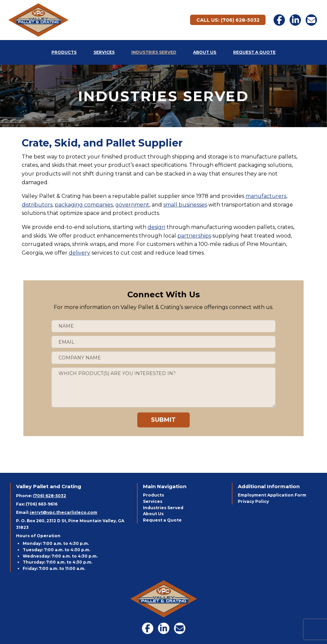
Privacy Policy (253, 501)
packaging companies (84, 205)
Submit (163, 420)
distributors (37, 205)
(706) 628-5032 (50, 496)
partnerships (194, 236)
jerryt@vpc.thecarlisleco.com (64, 512)
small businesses (185, 205)
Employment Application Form (272, 495)
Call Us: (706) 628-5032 (228, 20)
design (156, 227)
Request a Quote (162, 520)
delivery (79, 253)
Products (153, 495)
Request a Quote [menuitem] (254, 52)
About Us (153, 514)
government (132, 205)
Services (153, 501)
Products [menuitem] (64, 52)
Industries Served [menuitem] (154, 52)
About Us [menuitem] (205, 52)
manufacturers (266, 196)
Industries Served (163, 508)
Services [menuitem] (104, 52)
